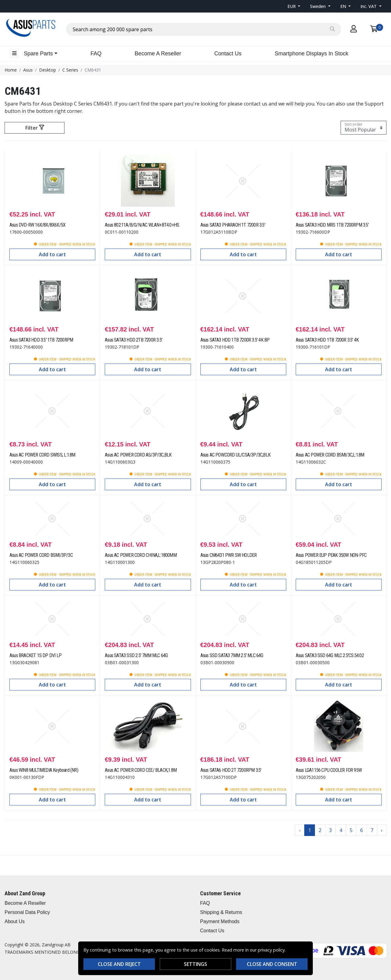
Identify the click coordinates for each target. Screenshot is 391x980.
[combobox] (204, 29)
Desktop (48, 70)
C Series (70, 70)
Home (11, 70)
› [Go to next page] (382, 830)
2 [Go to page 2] (320, 830)
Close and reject (119, 964)
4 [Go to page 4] (341, 830)
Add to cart (52, 254)
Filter (35, 128)
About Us (15, 921)
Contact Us (228, 54)
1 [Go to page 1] (310, 830)
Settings (195, 964)
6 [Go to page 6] (362, 830)
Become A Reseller (158, 54)
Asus (28, 70)
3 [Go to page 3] (330, 830)
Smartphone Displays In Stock (311, 54)
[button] (294, 6)
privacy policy (271, 950)
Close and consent (272, 964)
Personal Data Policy (27, 912)
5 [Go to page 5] (351, 830)
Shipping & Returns (221, 912)
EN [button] (344, 6)
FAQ (96, 54)
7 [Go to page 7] (372, 830)
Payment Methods (220, 921)
